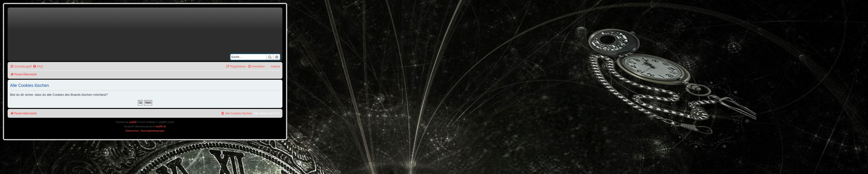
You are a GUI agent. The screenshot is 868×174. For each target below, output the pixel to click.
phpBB (133, 122)
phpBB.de (161, 126)
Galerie (275, 67)
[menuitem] (38, 67)
